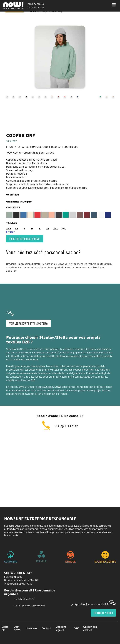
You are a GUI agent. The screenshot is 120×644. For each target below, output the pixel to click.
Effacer (10, 232)
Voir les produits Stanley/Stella (29, 323)
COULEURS (13, 207)
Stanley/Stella (45, 387)
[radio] (9, 215)
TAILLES (12, 223)
